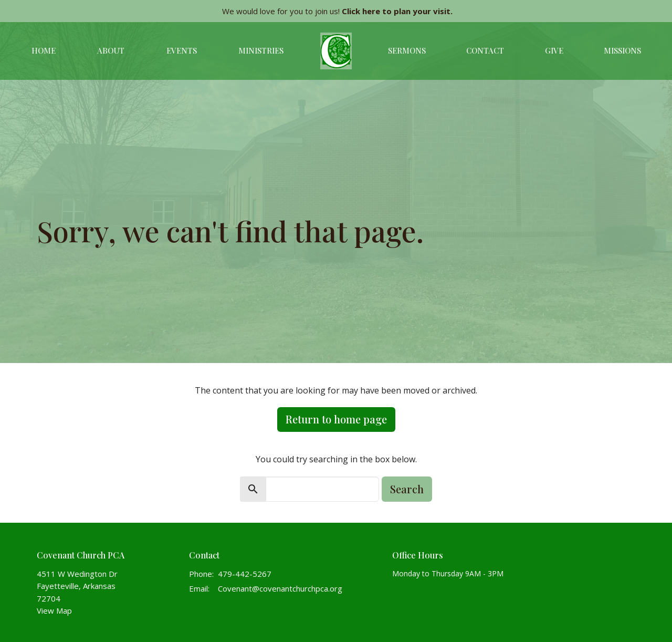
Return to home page (336, 419)
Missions (622, 50)
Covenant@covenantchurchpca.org (280, 588)
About (111, 50)
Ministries (261, 50)
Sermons (407, 50)
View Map (54, 610)
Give (554, 50)
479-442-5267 (245, 574)
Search (407, 489)
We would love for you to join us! (337, 11)
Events (182, 50)
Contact (485, 50)
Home (44, 50)
